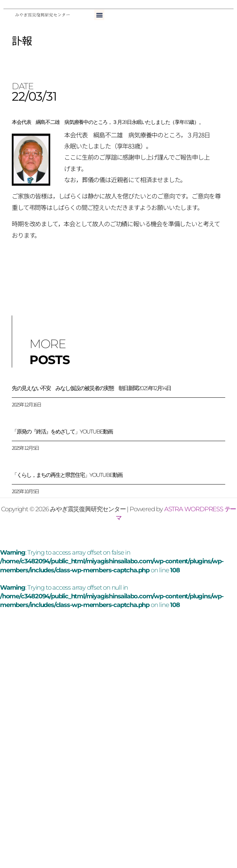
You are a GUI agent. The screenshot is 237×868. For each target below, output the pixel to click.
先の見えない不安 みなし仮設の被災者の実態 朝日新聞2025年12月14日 (91, 388)
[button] (99, 15)
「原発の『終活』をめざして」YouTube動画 (62, 432)
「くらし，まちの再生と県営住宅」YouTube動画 (67, 475)
